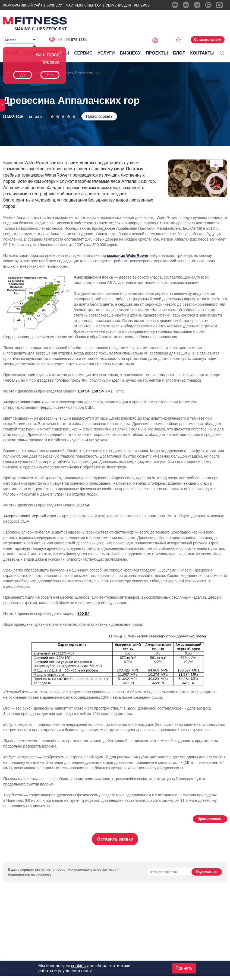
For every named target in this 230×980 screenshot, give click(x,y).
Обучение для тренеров (128, 5)
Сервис (83, 53)
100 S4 (83, 391)
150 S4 (98, 391)
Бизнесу (54, 5)
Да (22, 75)
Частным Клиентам (84, 5)
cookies (78, 966)
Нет (50, 75)
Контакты (202, 53)
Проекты (157, 53)
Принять (184, 968)
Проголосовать (99, 116)
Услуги (106, 53)
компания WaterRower (128, 256)
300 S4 (83, 614)
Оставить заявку (208, 40)
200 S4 (83, 505)
